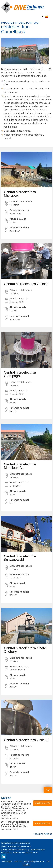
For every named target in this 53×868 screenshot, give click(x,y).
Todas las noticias (43, 834)
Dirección (18, 862)
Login (26, 864)
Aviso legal (7, 862)
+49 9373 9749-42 (30, 853)
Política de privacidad (34, 862)
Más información (43, 803)
